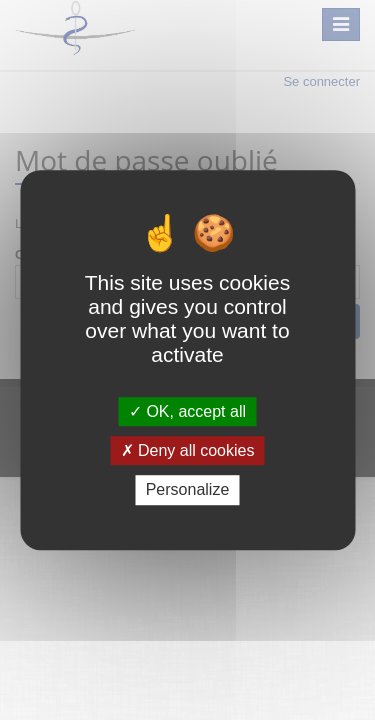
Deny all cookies (188, 450)
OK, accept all (187, 411)
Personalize (188, 490)
